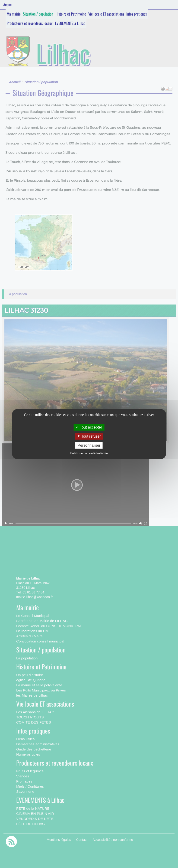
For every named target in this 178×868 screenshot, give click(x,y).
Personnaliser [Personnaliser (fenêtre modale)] (89, 445)
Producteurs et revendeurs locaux (30, 23)
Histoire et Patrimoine (71, 14)
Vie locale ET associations (106, 14)
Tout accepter (89, 427)
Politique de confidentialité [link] (89, 453)
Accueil (8, 5)
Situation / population (38, 14)
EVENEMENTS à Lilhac (70, 23)
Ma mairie (14, 14)
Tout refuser (89, 436)
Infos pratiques (137, 14)
